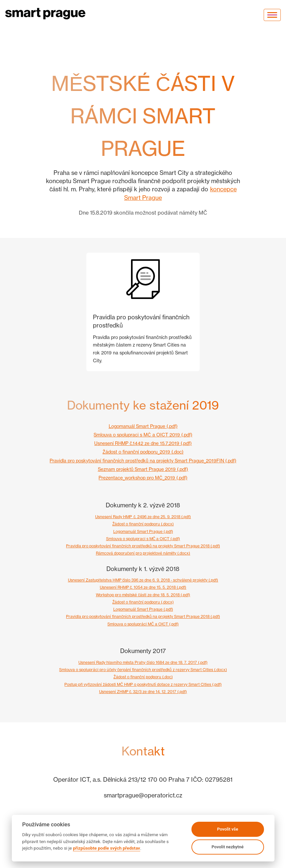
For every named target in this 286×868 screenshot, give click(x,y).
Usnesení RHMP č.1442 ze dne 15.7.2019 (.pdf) (143, 443)
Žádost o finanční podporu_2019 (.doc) (143, 452)
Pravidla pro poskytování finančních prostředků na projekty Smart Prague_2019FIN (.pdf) (143, 461)
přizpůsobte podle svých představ (106, 848)
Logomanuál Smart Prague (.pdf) (143, 426)
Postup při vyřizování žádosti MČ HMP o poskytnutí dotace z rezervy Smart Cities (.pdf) (143, 684)
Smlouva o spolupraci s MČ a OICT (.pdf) (143, 539)
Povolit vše (228, 829)
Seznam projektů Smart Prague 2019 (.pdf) (143, 469)
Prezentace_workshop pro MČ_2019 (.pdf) (143, 478)
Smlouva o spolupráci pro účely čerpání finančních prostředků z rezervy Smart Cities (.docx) (143, 670)
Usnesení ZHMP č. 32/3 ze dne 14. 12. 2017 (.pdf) (143, 692)
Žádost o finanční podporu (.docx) (143, 524)
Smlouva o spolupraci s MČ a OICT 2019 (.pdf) (143, 435)
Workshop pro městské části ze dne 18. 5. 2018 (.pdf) (143, 595)
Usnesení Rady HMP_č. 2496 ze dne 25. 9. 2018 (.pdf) (143, 517)
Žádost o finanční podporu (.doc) (143, 677)
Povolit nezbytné (228, 847)
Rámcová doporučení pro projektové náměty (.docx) (143, 553)
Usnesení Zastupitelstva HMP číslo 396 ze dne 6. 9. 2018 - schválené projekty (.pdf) (143, 580)
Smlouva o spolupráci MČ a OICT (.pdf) (143, 624)
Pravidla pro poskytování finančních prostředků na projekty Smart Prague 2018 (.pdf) (143, 546)
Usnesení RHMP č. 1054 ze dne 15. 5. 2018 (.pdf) (143, 587)
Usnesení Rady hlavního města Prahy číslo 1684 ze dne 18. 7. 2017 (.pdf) (143, 662)
